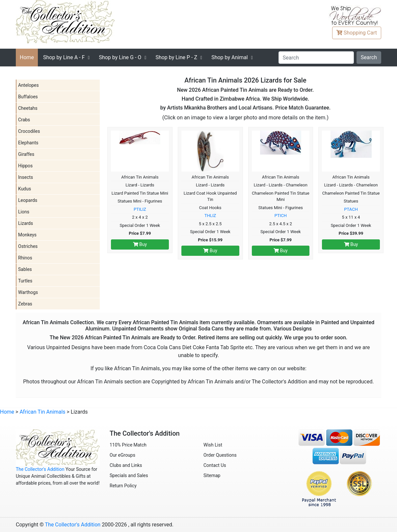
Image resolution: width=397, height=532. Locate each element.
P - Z (176, 57)
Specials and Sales (129, 475)
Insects (26, 177)
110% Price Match (128, 445)
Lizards (26, 223)
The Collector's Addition (40, 469)
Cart (357, 33)
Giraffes (26, 154)
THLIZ (210, 216)
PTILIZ (140, 209)
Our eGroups (122, 455)
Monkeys (27, 235)
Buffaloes (28, 97)
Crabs (24, 120)
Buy (140, 244)
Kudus (25, 189)
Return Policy (123, 486)
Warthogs (28, 292)
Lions (24, 212)
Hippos (25, 166)
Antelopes (28, 85)
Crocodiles (29, 131)
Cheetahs (28, 108)
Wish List (213, 445)
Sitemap (212, 475)
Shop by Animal (230, 57)
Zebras (25, 304)
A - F (64, 57)
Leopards (28, 200)
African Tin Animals (42, 412)
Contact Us (215, 465)
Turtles (25, 281)
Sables (25, 269)
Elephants (28, 143)
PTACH (351, 209)
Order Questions (220, 455)
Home (27, 57)
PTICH (281, 216)
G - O (120, 57)
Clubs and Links (126, 465)
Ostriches (28, 246)
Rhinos (25, 258)
